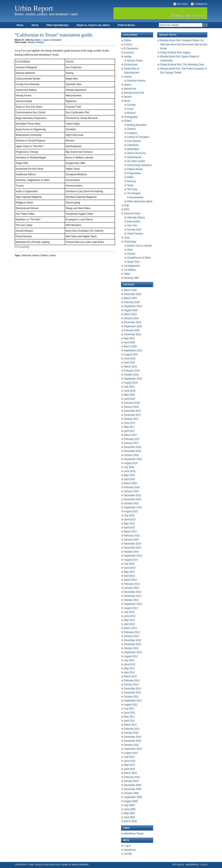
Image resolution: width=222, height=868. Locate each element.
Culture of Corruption (138, 137)
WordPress (130, 850)
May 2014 (129, 572)
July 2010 (129, 757)
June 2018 (130, 391)
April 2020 (129, 342)
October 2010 (131, 745)
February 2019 (132, 371)
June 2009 (130, 809)
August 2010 (131, 753)
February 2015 (132, 536)
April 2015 (129, 528)
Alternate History (136, 218)
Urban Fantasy (135, 234)
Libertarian (133, 145)
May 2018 (129, 395)
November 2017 (133, 415)
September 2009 (133, 797)
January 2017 (131, 443)
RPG (127, 209)
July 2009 (129, 805)
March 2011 (130, 725)
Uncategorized (132, 266)
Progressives (134, 173)
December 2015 (133, 495)
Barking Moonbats (137, 125)
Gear (130, 250)
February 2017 (132, 439)
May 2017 (129, 427)
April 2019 (129, 363)
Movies (128, 97)
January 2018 (131, 407)
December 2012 (133, 640)
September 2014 (133, 556)
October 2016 (131, 455)
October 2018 (131, 375)
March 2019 (130, 367)
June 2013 (130, 616)
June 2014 (130, 568)
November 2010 (133, 741)
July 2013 (129, 612)
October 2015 (131, 503)
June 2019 (130, 359)
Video (127, 274)
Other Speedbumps (58, 25)
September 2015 (133, 507)
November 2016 (133, 451)
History (128, 77)
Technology (130, 242)
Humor (31, 42)
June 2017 (130, 423)
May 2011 (129, 717)
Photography (131, 117)
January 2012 (131, 685)
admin (37, 40)
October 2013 (131, 600)
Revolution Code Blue (48, 865)
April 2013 (129, 624)
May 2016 (129, 475)
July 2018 (129, 387)
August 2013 (131, 608)
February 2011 (132, 729)
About (35, 25)
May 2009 (129, 813)
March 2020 (130, 346)
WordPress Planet (134, 834)
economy (129, 53)
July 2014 (129, 564)
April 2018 (129, 399)
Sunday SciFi (134, 230)
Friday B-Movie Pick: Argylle (175, 53)
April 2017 (129, 431)
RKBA (130, 177)
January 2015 (131, 540)
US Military (130, 270)
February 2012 (132, 680)
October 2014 (131, 552)
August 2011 (131, 705)
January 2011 (131, 733)
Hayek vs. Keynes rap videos (93, 25)
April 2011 (129, 721)
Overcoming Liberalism (139, 165)
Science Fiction (132, 213)
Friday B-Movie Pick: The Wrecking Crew (182, 65)
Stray (127, 238)
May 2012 (129, 668)
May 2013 (129, 620)
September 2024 (133, 306)
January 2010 (131, 781)
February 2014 (132, 584)
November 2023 (133, 322)
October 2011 (131, 697)
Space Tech (133, 262)
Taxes (130, 185)
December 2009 (133, 785)
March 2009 (130, 821)
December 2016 (133, 447)
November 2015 (133, 499)
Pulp (126, 205)
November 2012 (133, 644)
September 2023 (133, 326)
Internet (131, 254)
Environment (131, 65)
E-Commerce (131, 48)
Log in (127, 846)
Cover (130, 109)
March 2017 (130, 435)
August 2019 (131, 355)
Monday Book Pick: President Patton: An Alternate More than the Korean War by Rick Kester (184, 44)
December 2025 (133, 294)
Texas (53, 255)
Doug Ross (21, 51)
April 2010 (129, 769)
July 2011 (129, 709)
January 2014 (131, 588)
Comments (201, 4)
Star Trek (132, 226)
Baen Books (134, 222)
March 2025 (130, 298)
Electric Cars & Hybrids (139, 246)
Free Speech (134, 141)
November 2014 (133, 548)
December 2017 (133, 411)
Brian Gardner (80, 865)
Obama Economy (136, 153)
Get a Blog (178, 865)
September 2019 (133, 350)
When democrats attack (140, 201)
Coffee (128, 40)
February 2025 (132, 302)
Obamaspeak (134, 157)
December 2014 (133, 544)
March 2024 (130, 314)
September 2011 (133, 701)
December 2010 (133, 737)
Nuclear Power (135, 61)
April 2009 (129, 817)
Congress (132, 133)
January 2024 (131, 318)
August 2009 (131, 801)
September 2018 (133, 379)
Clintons (131, 129)
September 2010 (133, 749)
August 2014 (131, 560)
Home (20, 25)
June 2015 (130, 520)
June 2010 (130, 761)
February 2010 (132, 777)
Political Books (126, 25)
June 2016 (130, 471)
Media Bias (133, 149)
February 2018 (132, 403)
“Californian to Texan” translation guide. (54, 35)
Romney (132, 181)
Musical (131, 113)
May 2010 (129, 765)
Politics (40, 42)
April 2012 (129, 672)
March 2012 (130, 676)
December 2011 (133, 689)
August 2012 (131, 656)
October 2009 (131, 793)
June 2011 (130, 713)
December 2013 (133, 592)
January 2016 (131, 491)
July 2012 (129, 660)
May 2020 (129, 338)
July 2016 (129, 467)
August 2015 (131, 511)
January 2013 (131, 636)
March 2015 (130, 532)
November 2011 (133, 693)
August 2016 (131, 463)
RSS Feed (183, 4)
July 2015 (129, 515)
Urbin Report (34, 8)
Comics (128, 44)
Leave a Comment (52, 40)
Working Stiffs (131, 278)
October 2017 (131, 419)
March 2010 (130, 773)
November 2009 (133, 789)
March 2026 (130, 290)
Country (131, 105)
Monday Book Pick (134, 93)
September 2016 (133, 459)
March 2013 (130, 628)
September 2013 (133, 604)
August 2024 (131, 310)
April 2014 (129, 576)
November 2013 (133, 596)
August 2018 (131, 383)
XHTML (128, 854)
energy (128, 57)
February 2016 (132, 487)
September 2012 (133, 652)
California (26, 255)
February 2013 (132, 632)
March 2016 (130, 483)
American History (136, 81)
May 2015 (129, 524)
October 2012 (131, 648)
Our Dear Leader (136, 161)
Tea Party (132, 189)
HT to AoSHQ (22, 247)
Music (127, 101)
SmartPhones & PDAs (139, 258)
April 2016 (129, 479)
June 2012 (130, 664)
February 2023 (132, 330)
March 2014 (130, 580)
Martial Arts (130, 89)
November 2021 (133, 334)
